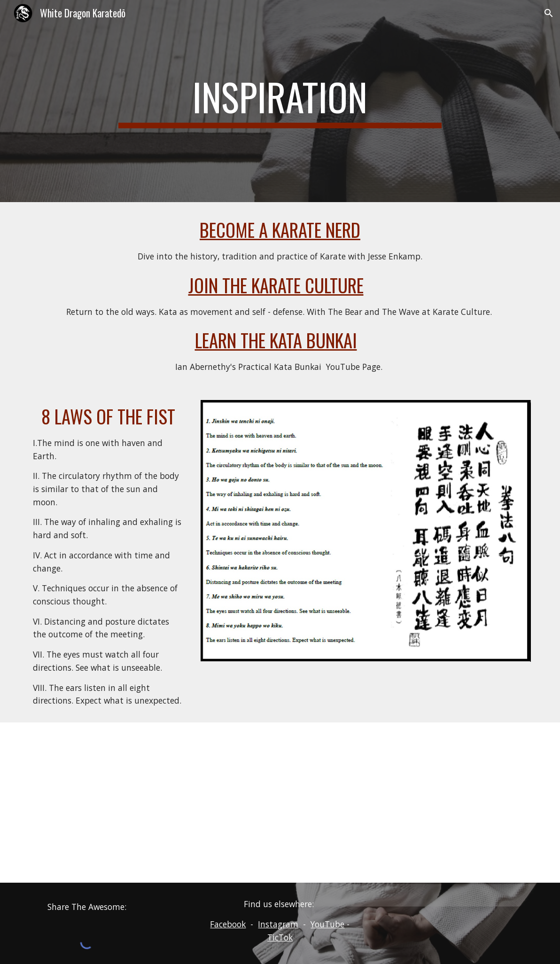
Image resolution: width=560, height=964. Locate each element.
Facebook (228, 924)
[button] (549, 13)
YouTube (327, 924)
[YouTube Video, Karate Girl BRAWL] (280, 803)
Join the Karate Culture (276, 285)
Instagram (278, 924)
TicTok (280, 937)
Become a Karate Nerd (280, 230)
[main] (280, 101)
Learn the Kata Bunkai (276, 340)
